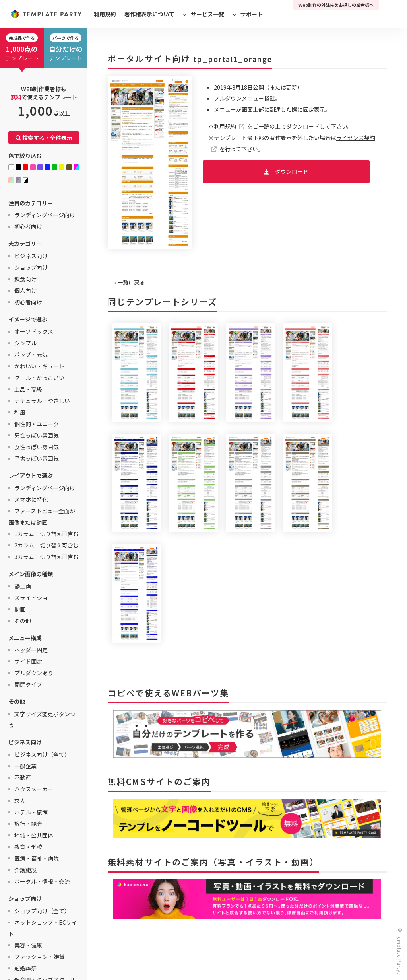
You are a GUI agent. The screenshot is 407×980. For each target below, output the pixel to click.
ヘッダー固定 (31, 650)
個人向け (25, 290)
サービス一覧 (207, 14)
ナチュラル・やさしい (42, 401)
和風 (20, 412)
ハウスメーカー (34, 789)
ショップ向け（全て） (42, 911)
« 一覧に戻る (129, 282)
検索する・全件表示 (44, 138)
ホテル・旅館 (31, 812)
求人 (20, 801)
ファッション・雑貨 (39, 957)
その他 (23, 621)
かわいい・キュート (39, 366)
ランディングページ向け (45, 215)
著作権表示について (149, 14)
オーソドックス (34, 331)
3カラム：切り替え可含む (47, 557)
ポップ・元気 (31, 355)
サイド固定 (28, 661)
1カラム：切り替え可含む (47, 534)
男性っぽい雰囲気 (37, 435)
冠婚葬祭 (25, 968)
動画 (20, 609)
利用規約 (105, 14)
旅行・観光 (28, 824)
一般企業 (25, 766)
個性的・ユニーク (37, 424)
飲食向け (25, 279)
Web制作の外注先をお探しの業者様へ (336, 5)
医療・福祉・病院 (37, 858)
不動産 (23, 777)
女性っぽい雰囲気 (37, 447)
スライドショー (34, 598)
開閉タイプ (28, 684)
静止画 (23, 586)
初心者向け (28, 226)
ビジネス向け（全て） (42, 754)
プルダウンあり (34, 673)
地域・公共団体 (34, 835)
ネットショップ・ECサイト (43, 928)
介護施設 (25, 870)
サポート (252, 14)
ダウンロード (292, 171)
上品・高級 (28, 389)
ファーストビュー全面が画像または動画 (42, 517)
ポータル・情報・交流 (42, 881)
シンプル (25, 343)
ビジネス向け (31, 256)
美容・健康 (28, 945)
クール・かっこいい (39, 378)
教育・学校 (28, 847)
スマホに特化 (31, 499)
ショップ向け (31, 267)
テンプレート (22, 48)
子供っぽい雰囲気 (37, 458)
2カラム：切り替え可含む (47, 545)
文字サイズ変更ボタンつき (42, 720)
